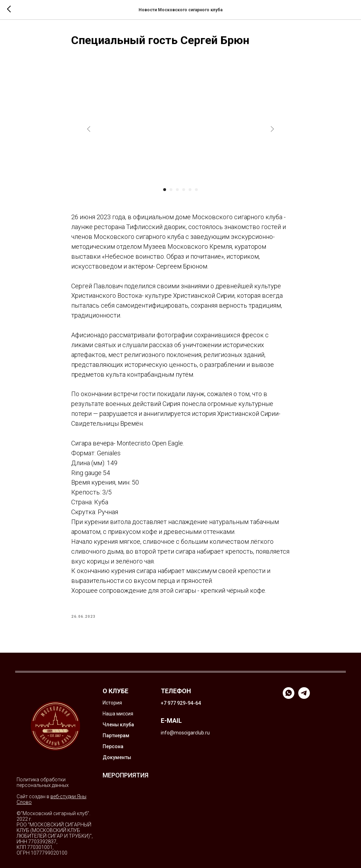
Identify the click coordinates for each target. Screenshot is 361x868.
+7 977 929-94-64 (181, 703)
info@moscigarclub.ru (185, 733)
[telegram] (304, 697)
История (112, 703)
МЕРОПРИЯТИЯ (126, 775)
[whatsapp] (289, 697)
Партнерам (116, 735)
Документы (117, 757)
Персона (113, 746)
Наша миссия (118, 714)
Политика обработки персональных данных (43, 782)
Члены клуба (118, 725)
